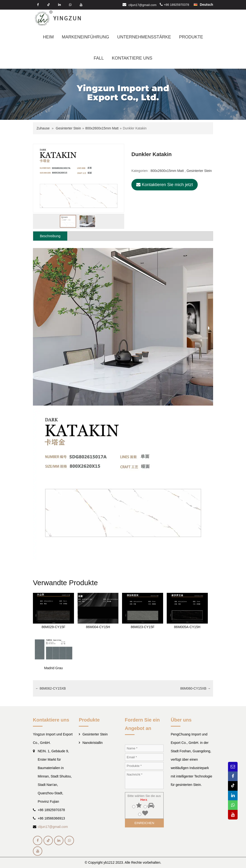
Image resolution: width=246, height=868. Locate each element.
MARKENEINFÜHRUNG (85, 37)
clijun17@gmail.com (143, 5)
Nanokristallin (92, 743)
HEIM (48, 37)
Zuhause (43, 128)
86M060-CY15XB (195, 688)
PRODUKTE (191, 37)
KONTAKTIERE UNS (132, 58)
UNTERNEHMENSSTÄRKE (144, 37)
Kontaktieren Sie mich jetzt (165, 185)
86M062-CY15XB (51, 688)
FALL (99, 58)
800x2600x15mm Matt (102, 128)
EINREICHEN (144, 823)
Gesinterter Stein (68, 128)
